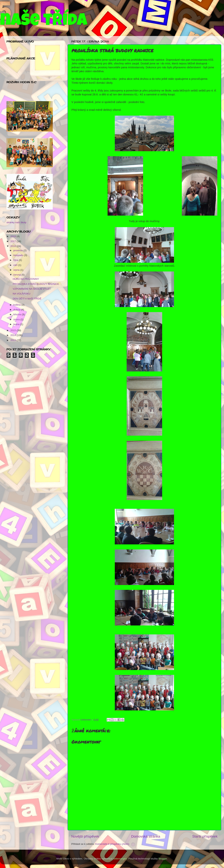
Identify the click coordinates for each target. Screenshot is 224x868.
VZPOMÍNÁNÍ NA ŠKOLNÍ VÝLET (32, 289)
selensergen (120, 859)
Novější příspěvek (85, 836)
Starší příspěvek (205, 836)
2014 (14, 335)
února (17, 319)
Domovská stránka (146, 836)
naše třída (44, 22)
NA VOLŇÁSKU (22, 294)
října (16, 260)
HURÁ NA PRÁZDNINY (26, 279)
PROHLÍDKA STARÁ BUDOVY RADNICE (36, 284)
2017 (14, 241)
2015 (14, 330)
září (16, 265)
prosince (18, 250)
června (17, 275)
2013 (14, 340)
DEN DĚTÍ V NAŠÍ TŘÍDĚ (27, 299)
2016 (14, 246)
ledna (17, 324)
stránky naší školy (16, 222)
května (17, 305)
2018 (14, 236)
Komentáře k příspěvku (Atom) (112, 844)
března (17, 314)
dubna (17, 310)
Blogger (163, 859)
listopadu (19, 255)
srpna (17, 270)
